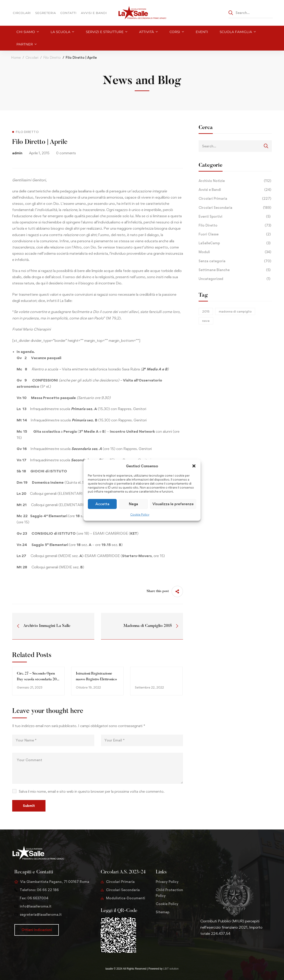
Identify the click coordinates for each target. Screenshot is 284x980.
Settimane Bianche (235, 270)
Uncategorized (235, 279)
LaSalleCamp (235, 243)
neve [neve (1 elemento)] (206, 321)
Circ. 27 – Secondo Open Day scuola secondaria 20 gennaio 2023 (37, 679)
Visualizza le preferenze (173, 504)
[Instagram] (215, 947)
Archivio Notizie (235, 181)
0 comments (66, 153)
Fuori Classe (235, 234)
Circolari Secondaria (235, 208)
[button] (194, 466)
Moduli (235, 252)
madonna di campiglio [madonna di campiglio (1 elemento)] (235, 311)
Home (16, 58)
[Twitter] (200, 947)
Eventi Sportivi (235, 217)
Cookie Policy (140, 514)
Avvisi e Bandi (235, 190)
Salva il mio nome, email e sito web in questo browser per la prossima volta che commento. (92, 791)
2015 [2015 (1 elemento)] (206, 311)
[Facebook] (207, 947)
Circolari (32, 58)
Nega (133, 504)
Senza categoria (235, 261)
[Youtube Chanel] (222, 947)
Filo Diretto (52, 58)
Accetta (102, 504)
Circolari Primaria (235, 199)
